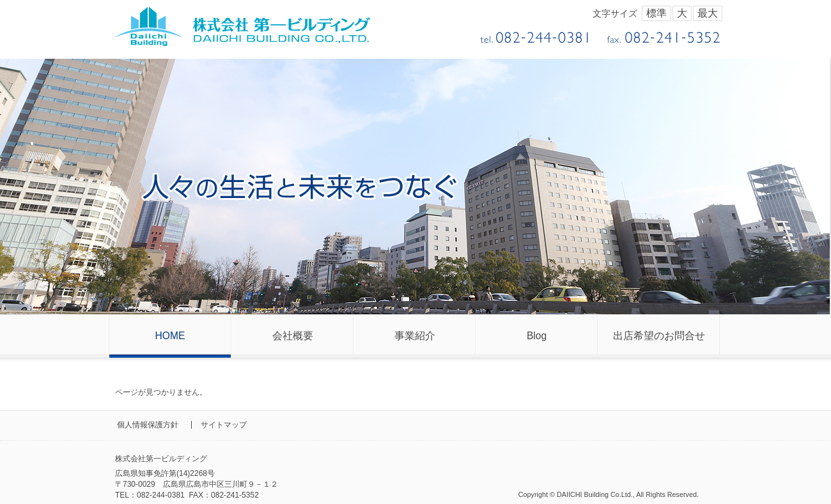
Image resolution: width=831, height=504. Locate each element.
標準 (656, 13)
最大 (708, 13)
